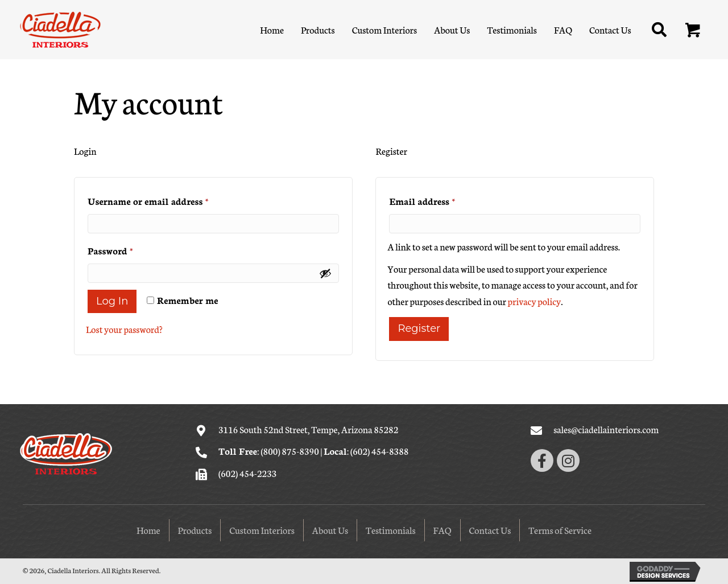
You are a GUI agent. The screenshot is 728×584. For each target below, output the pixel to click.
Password (130, 248)
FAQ (442, 530)
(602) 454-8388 (379, 451)
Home (148, 530)
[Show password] (325, 273)
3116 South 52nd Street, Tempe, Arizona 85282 (308, 429)
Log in (112, 301)
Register (419, 328)
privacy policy (535, 301)
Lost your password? (124, 329)
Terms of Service (560, 530)
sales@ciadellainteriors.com (606, 429)
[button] (693, 31)
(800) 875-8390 (289, 451)
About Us (330, 530)
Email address (441, 199)
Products (195, 530)
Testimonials (391, 530)
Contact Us (490, 530)
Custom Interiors (262, 530)
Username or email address (167, 199)
